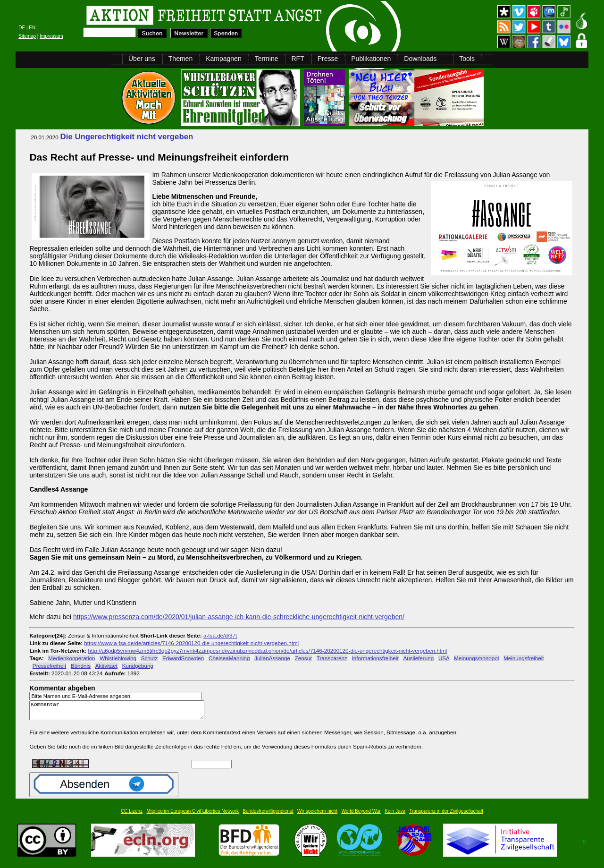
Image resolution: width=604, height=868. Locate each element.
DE (22, 28)
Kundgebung (138, 666)
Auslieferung (418, 658)
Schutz (150, 658)
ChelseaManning (229, 658)
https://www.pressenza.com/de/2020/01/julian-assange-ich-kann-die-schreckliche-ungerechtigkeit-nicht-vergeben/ (239, 617)
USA (444, 658)
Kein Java (395, 815)
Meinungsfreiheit (524, 658)
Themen (180, 59)
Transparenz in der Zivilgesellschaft (446, 815)
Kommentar (119, 712)
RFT (298, 59)
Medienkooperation (71, 658)
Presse (328, 59)
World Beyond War (361, 815)
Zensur (303, 658)
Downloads (420, 59)
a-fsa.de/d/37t (220, 635)
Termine (267, 59)
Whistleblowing (118, 658)
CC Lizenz (132, 815)
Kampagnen (224, 59)
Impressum (51, 36)
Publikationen (371, 59)
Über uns (142, 59)
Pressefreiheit (49, 666)
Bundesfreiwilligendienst (268, 815)
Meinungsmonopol (476, 658)
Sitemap (27, 36)
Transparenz (332, 658)
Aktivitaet (106, 666)
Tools (467, 59)
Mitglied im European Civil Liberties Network (193, 815)
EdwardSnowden (183, 658)
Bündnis (81, 666)
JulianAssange (272, 658)
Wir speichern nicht (317, 815)
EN (32, 28)
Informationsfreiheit (375, 658)
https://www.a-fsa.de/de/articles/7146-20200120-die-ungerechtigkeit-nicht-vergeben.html (191, 643)
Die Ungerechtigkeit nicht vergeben (127, 137)
